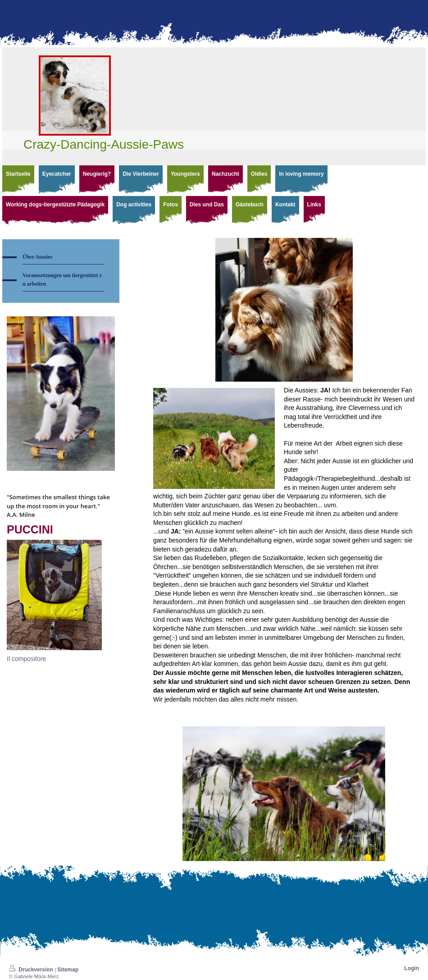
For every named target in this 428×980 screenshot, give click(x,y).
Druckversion (32, 970)
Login (412, 968)
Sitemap (68, 970)
